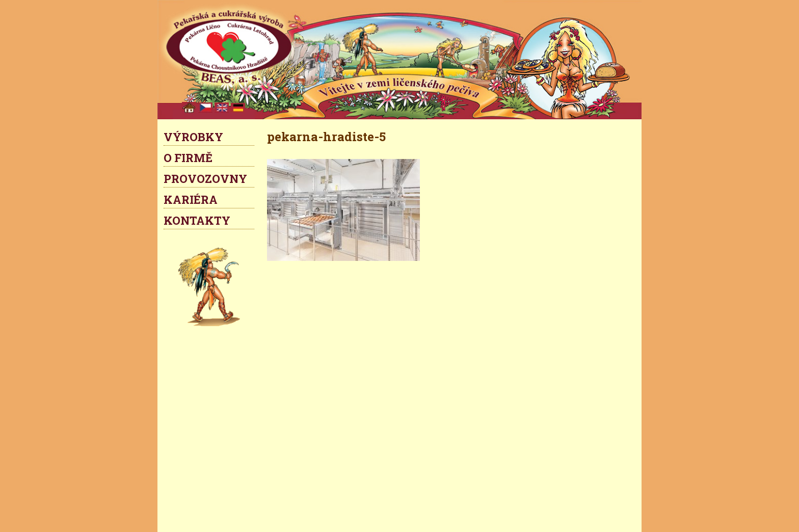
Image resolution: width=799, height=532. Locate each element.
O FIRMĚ (188, 158)
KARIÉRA (191, 199)
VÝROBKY (193, 137)
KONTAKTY (197, 220)
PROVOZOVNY (205, 179)
